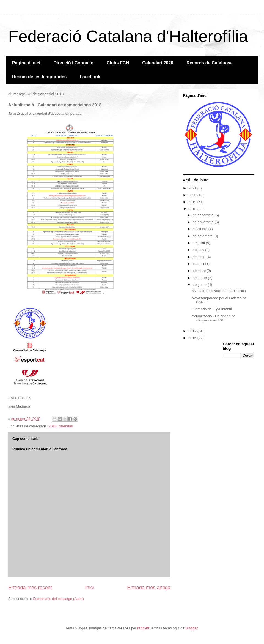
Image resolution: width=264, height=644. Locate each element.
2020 (193, 195)
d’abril (198, 264)
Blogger (191, 628)
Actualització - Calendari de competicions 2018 (213, 318)
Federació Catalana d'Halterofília (128, 36)
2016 (193, 338)
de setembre (203, 236)
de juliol (199, 243)
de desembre (204, 215)
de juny (199, 250)
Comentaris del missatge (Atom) (58, 599)
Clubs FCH (118, 63)
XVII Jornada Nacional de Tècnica (219, 291)
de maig (200, 257)
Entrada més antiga (149, 588)
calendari (66, 426)
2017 (193, 331)
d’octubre (201, 229)
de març (200, 271)
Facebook (90, 77)
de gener (200, 285)
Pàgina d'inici (26, 63)
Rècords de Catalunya (210, 63)
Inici (89, 588)
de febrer (200, 278)
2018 (53, 426)
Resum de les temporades (39, 77)
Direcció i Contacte (74, 63)
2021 (193, 188)
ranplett (143, 628)
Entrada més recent (30, 588)
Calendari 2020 (158, 63)
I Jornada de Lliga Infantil (212, 309)
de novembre (204, 222)
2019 (193, 202)
